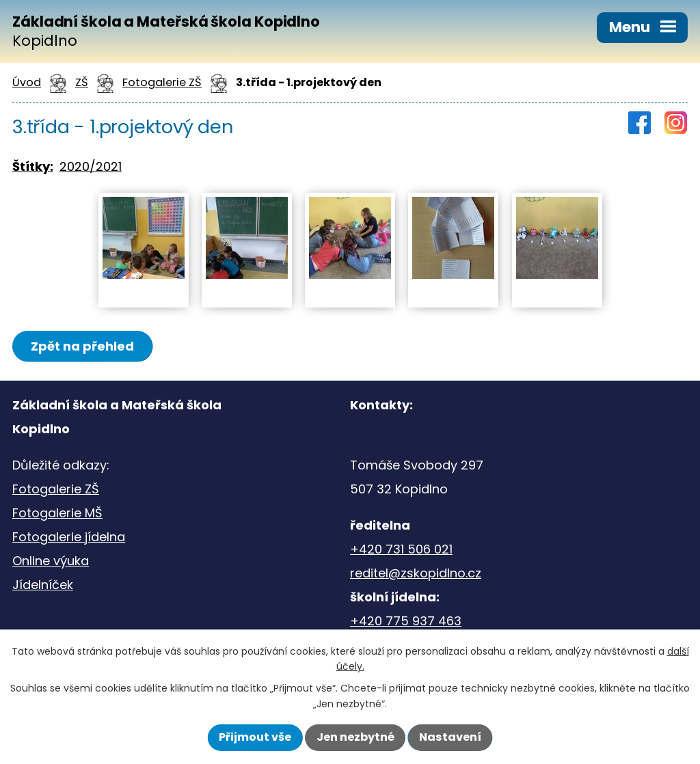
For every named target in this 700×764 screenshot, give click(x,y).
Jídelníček (43, 585)
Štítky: (33, 166)
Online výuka (51, 561)
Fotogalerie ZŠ (56, 489)
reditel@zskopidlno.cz (416, 573)
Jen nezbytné (355, 737)
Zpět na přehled (82, 346)
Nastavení (450, 737)
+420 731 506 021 (401, 549)
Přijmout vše (255, 737)
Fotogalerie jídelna (69, 537)
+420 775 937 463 (406, 621)
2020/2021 (91, 166)
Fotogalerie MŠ (57, 513)
